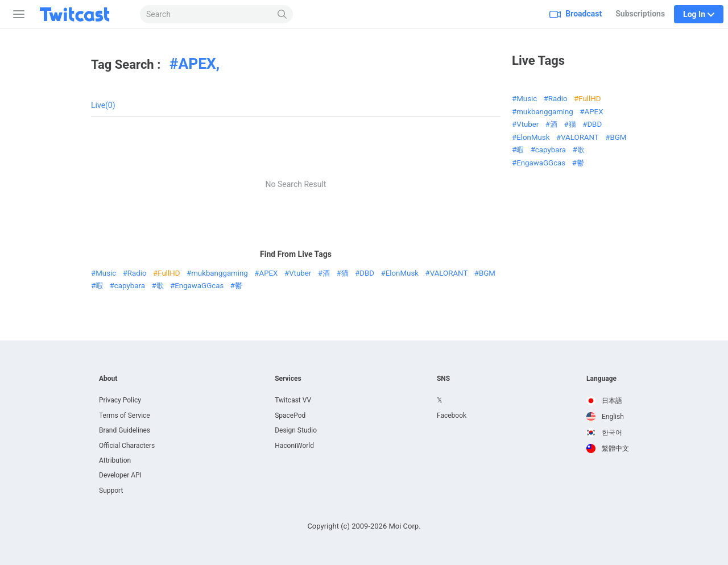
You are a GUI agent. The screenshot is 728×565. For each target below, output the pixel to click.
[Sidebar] (16, 14)
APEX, (199, 64)
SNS (443, 379)
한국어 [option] (604, 433)
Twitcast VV (293, 400)
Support (111, 491)
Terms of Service (125, 416)
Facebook (452, 416)
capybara (130, 286)
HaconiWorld (294, 446)
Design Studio (296, 430)
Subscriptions (640, 14)
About (108, 379)
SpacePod (290, 416)
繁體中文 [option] (608, 448)
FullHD (169, 273)
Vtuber (300, 273)
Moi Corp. (404, 526)
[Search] (282, 14)
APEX (269, 273)
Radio (137, 273)
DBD (367, 273)
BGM (487, 273)
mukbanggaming (220, 273)
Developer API (120, 475)
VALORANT (449, 273)
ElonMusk (402, 273)
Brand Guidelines (125, 430)
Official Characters (127, 446)
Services (288, 379)
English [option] (605, 417)
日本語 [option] (604, 401)
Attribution (115, 460)
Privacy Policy (120, 400)
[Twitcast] (84, 14)
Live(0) (103, 105)
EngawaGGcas (199, 286)
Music (106, 273)
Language (601, 379)
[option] (608, 401)
